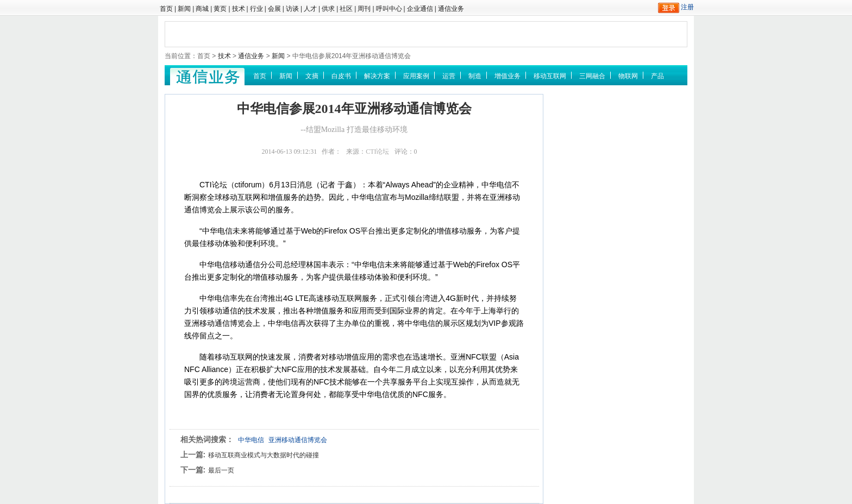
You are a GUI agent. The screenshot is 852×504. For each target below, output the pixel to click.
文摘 (312, 76)
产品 (657, 76)
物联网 (628, 76)
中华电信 (251, 440)
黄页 (220, 9)
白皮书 (341, 76)
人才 (310, 9)
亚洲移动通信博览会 (298, 440)
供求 (328, 9)
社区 (346, 9)
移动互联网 (550, 76)
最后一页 (221, 470)
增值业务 (508, 76)
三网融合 (592, 76)
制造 (475, 76)
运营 (449, 76)
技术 (239, 9)
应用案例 (416, 76)
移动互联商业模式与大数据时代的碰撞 (264, 455)
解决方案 (377, 76)
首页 (166, 9)
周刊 (364, 9)
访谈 (292, 9)
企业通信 (420, 9)
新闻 (184, 9)
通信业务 (451, 9)
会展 (274, 9)
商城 (202, 9)
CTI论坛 (377, 152)
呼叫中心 (389, 9)
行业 (256, 9)
